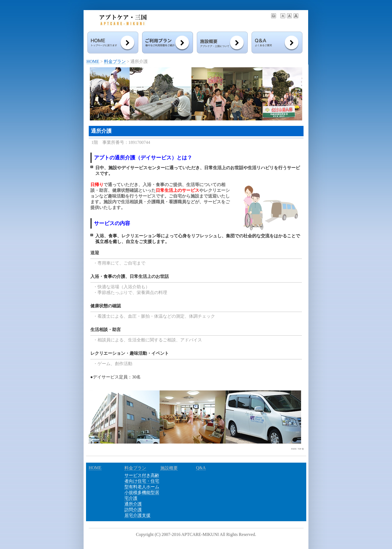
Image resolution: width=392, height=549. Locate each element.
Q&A (201, 468)
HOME (93, 61)
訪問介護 (133, 510)
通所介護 (133, 504)
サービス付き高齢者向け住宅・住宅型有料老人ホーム (142, 481)
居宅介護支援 (137, 515)
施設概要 (169, 468)
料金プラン (115, 61)
